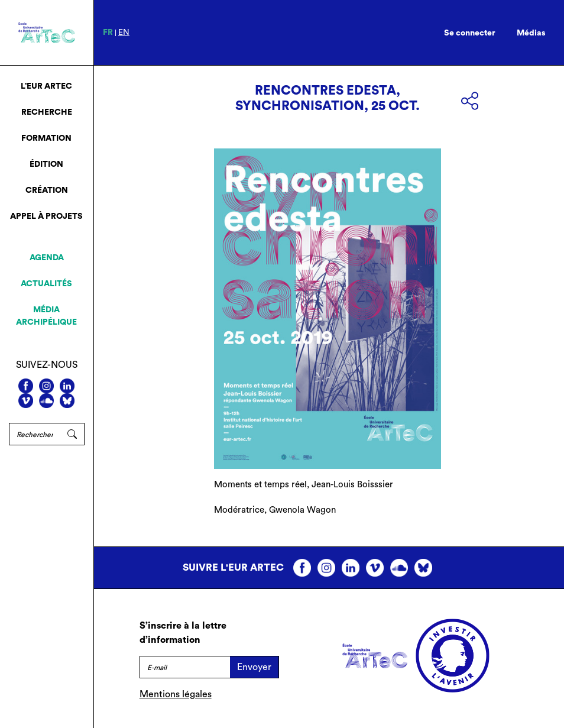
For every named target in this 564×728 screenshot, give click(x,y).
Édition (46, 164)
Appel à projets (46, 216)
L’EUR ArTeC (46, 86)
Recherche (47, 112)
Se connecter (470, 33)
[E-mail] (185, 667)
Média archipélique (46, 316)
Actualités (46, 284)
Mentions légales (176, 694)
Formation (46, 138)
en (124, 33)
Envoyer (254, 667)
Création (47, 190)
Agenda (47, 258)
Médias (531, 33)
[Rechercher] (35, 434)
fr (108, 33)
